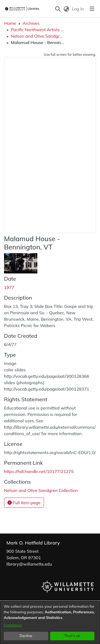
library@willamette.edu (29, 564)
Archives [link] (31, 23)
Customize (13, 625)
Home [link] (10, 23)
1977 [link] (9, 287)
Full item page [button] (24, 503)
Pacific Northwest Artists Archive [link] (37, 30)
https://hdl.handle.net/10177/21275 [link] (39, 471)
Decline (26, 636)
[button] (58, 9)
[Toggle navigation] (92, 9)
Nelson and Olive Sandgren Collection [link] (37, 36)
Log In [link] (78, 9)
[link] (41, 490)
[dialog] (50, 623)
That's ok (72, 636)
